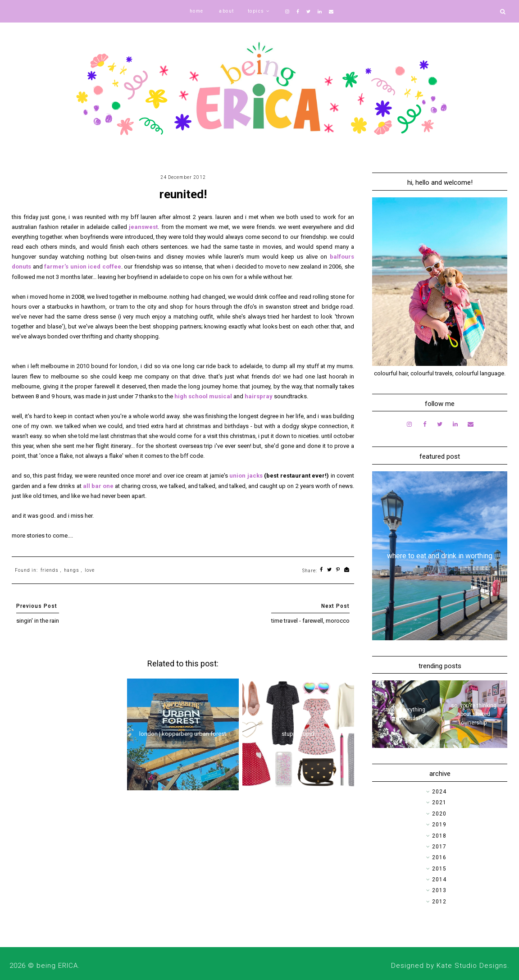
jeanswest (143, 227)
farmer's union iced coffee (83, 267)
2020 (439, 814)
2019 (439, 825)
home (197, 11)
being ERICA (57, 966)
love (90, 570)
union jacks (246, 476)
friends (50, 570)
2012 (439, 902)
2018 (439, 836)
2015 (439, 869)
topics (256, 11)
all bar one (98, 486)
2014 (439, 880)
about (227, 11)
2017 (439, 847)
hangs (72, 570)
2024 (439, 792)
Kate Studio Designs (472, 966)
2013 (439, 890)
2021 (439, 802)
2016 (439, 857)
